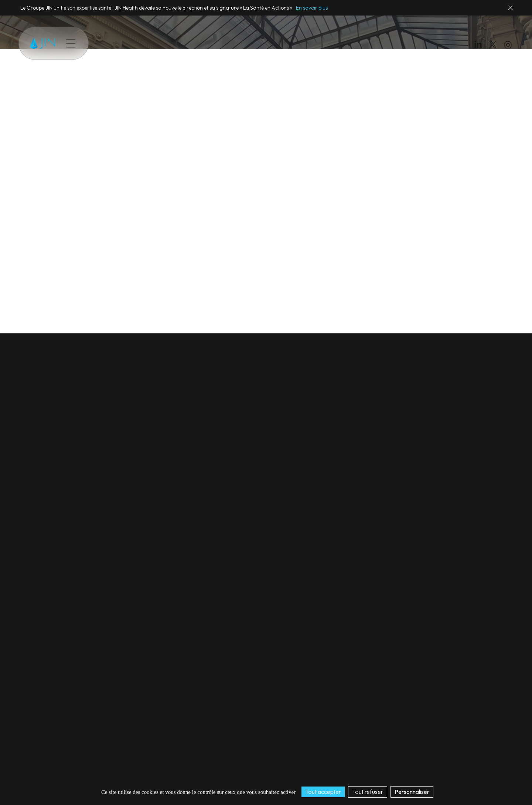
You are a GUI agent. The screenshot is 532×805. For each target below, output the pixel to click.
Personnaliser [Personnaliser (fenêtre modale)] (412, 792)
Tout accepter (323, 792)
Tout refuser (368, 792)
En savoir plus (312, 8)
